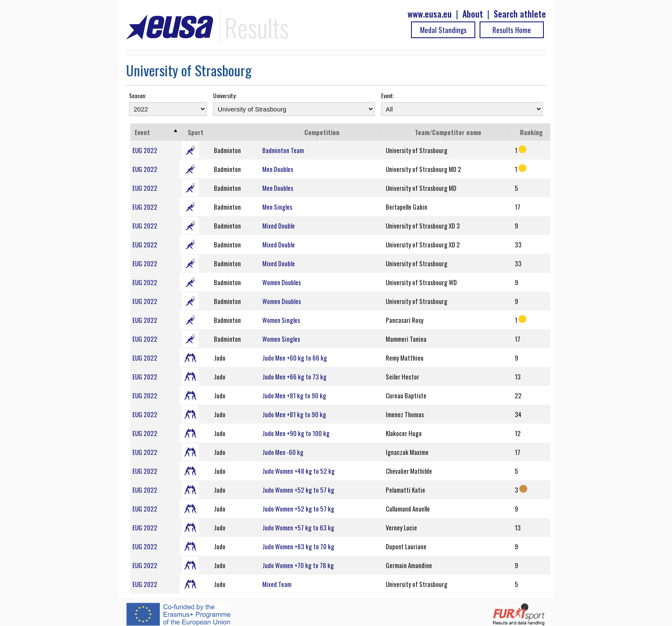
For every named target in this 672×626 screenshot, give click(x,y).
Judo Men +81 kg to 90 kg (294, 395)
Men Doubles (278, 169)
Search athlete (520, 14)
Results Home (512, 30)
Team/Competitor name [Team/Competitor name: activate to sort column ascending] (448, 132)
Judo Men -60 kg (283, 452)
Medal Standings (443, 30)
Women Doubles (282, 282)
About (473, 14)
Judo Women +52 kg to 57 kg (298, 490)
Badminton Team (283, 150)
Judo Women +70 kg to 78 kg (298, 565)
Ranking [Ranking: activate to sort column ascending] (531, 132)
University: (225, 95)
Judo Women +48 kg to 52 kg (298, 471)
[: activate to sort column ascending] (236, 132)
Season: (138, 95)
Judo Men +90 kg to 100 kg (296, 433)
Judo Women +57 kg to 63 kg (298, 527)
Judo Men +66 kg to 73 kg (294, 376)
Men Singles (277, 207)
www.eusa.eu (430, 14)
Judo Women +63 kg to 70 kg (298, 546)
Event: (388, 95)
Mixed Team (277, 584)
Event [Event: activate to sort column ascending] (142, 132)
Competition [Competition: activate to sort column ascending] (322, 132)
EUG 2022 (145, 150)
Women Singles (281, 320)
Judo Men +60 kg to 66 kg (295, 358)
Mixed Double (279, 226)
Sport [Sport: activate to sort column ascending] (196, 132)
